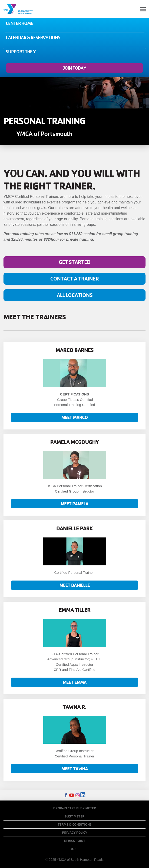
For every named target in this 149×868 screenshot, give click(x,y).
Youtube (72, 795)
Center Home (19, 23)
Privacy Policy (75, 833)
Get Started (75, 262)
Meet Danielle (75, 585)
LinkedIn (83, 795)
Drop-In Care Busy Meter (75, 808)
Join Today (75, 68)
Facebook (66, 795)
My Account (132, 9)
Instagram (78, 795)
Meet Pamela (74, 504)
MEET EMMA (75, 682)
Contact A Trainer (74, 279)
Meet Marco (74, 417)
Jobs (75, 849)
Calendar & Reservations (33, 37)
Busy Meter (74, 816)
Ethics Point (75, 841)
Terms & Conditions (75, 824)
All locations (75, 295)
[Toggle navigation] (143, 9)
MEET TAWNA (75, 768)
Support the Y (21, 52)
